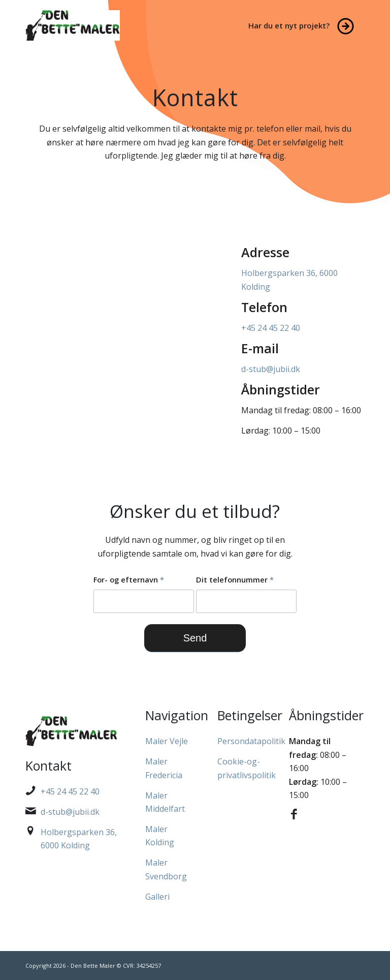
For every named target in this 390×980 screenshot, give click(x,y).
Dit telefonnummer (235, 579)
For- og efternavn (129, 579)
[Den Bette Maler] (73, 25)
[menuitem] (304, 25)
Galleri (157, 897)
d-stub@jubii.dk (271, 369)
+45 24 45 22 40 (271, 328)
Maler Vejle (167, 741)
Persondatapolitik (251, 741)
